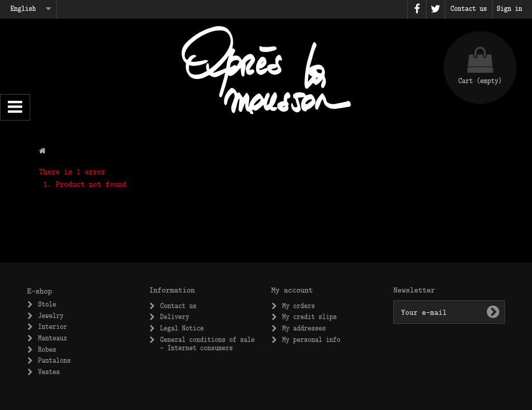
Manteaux (52, 338)
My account (292, 289)
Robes (47, 349)
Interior (52, 326)
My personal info (311, 339)
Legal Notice (182, 328)
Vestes (49, 372)
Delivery (175, 316)
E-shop (39, 290)
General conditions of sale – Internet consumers (207, 343)
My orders (298, 306)
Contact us (178, 306)
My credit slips (309, 316)
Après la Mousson (266, 70)
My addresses (304, 328)
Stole (47, 304)
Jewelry (51, 315)
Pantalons (54, 360)
